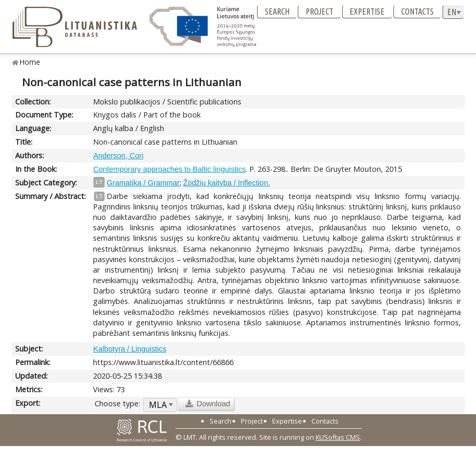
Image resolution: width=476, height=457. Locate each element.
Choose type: (117, 403)
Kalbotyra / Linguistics (130, 349)
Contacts (417, 11)
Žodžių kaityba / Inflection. (227, 183)
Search (277, 11)
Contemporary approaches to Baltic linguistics (169, 169)
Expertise (367, 11)
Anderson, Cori (118, 156)
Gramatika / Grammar (143, 183)
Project (320, 11)
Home (30, 62)
